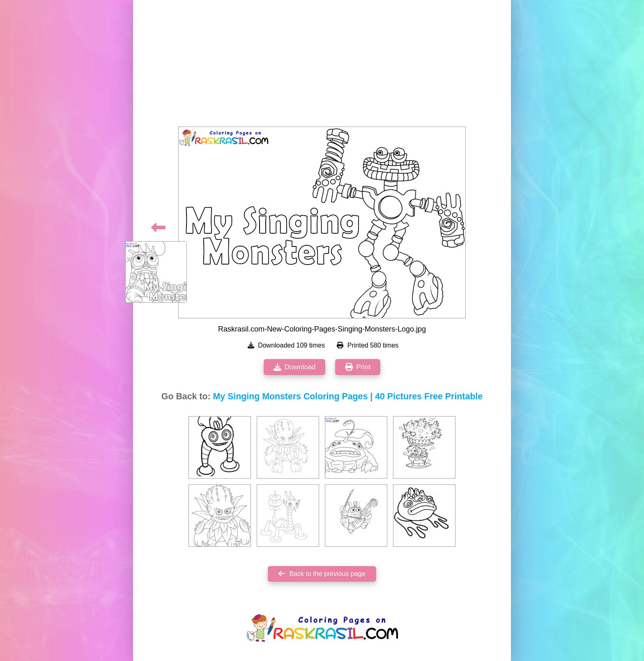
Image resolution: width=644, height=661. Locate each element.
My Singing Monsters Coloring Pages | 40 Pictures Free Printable (348, 396)
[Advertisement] (322, 66)
